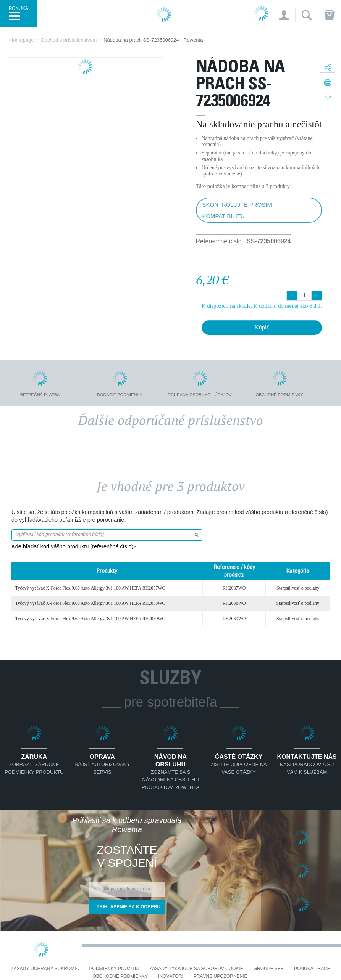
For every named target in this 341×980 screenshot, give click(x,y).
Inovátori (171, 976)
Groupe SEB (269, 969)
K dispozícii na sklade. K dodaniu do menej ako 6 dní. (262, 306)
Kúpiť (262, 327)
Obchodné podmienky (120, 976)
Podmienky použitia (114, 969)
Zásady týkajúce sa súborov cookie (196, 969)
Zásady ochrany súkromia (45, 969)
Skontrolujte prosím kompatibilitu (237, 210)
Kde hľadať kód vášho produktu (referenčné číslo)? (74, 546)
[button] (284, 15)
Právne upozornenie (221, 976)
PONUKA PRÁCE (312, 969)
